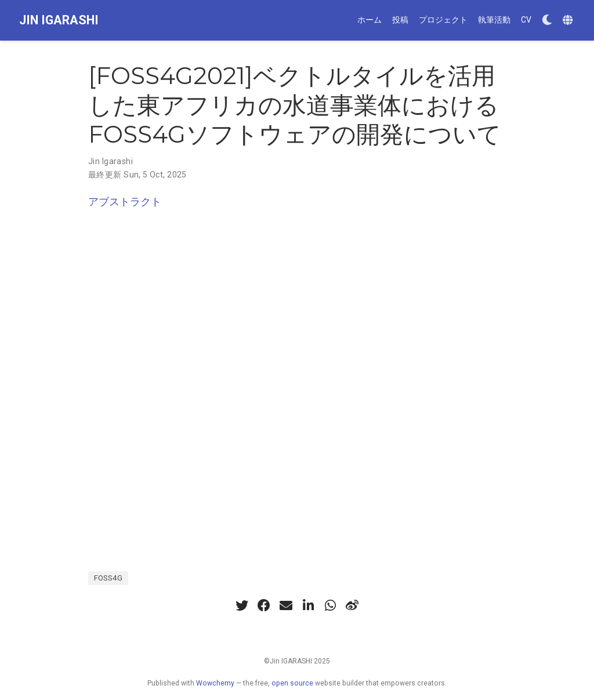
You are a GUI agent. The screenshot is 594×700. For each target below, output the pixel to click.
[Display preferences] (547, 21)
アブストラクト (125, 202)
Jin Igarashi (111, 161)
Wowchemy (215, 683)
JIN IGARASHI (59, 20)
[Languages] (569, 21)
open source (292, 683)
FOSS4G (108, 578)
